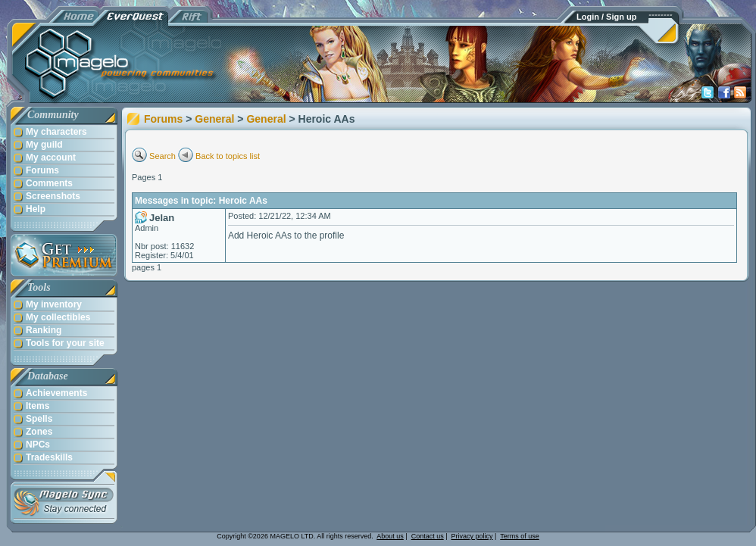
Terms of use (520, 536)
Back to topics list (228, 156)
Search (162, 156)
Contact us (428, 536)
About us (390, 536)
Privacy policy (472, 536)
